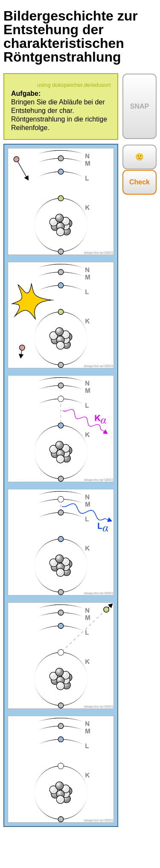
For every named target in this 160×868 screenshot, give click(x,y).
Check (140, 182)
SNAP (140, 106)
